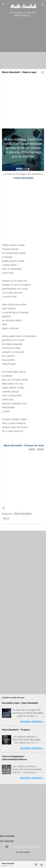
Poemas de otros (34, 445)
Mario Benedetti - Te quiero (16, 730)
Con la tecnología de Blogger (23, 847)
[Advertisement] (23, 44)
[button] (43, 73)
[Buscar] (43, 5)
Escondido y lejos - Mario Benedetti (20, 703)
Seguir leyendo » (32, 722)
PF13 (6, 519)
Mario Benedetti (13, 445)
